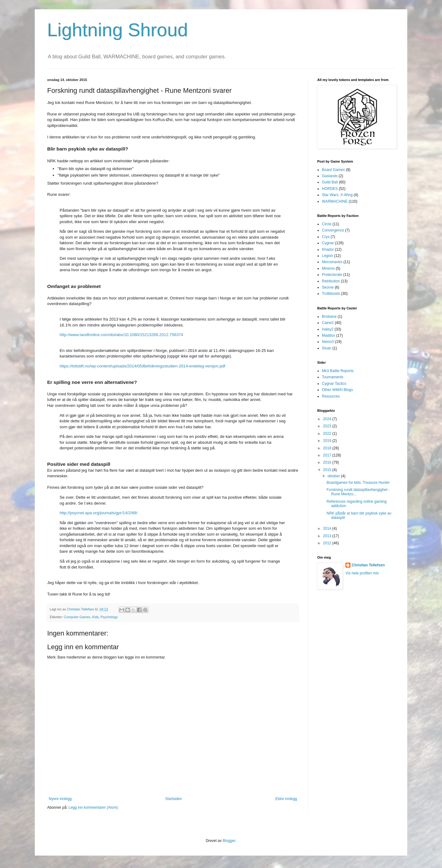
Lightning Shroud (118, 30)
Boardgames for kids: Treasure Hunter (358, 483)
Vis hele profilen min (362, 573)
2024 (328, 419)
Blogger (229, 841)
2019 (328, 441)
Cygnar (328, 243)
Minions (328, 268)
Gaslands (330, 176)
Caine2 (328, 323)
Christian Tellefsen (368, 565)
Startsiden (174, 799)
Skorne (328, 287)
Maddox (329, 335)
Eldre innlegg (286, 799)
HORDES (330, 189)
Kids (95, 617)
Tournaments (333, 377)
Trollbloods (331, 294)
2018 (328, 448)
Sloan (327, 348)
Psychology (109, 617)
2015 (328, 470)
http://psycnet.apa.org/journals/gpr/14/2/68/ (99, 513)
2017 (328, 455)
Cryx (326, 237)
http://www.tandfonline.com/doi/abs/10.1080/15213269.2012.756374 (121, 335)
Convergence (333, 230)
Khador (328, 250)
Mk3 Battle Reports (338, 371)
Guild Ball (330, 182)
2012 (328, 543)
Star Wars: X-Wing (337, 195)
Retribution (331, 281)
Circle (327, 224)
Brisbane (329, 317)
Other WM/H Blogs (337, 390)
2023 (328, 426)
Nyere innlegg (60, 799)
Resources (331, 396)
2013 (328, 536)
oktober (334, 476)
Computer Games (77, 617)
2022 (328, 434)
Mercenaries (332, 262)
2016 (328, 462)
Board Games (333, 170)
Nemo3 (328, 342)
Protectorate (332, 275)
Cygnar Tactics (334, 384)
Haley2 (328, 329)
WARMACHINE (335, 201)
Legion (327, 256)
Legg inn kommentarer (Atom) (93, 807)
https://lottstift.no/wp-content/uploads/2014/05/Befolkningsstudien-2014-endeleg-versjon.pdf (142, 366)
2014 (328, 528)
